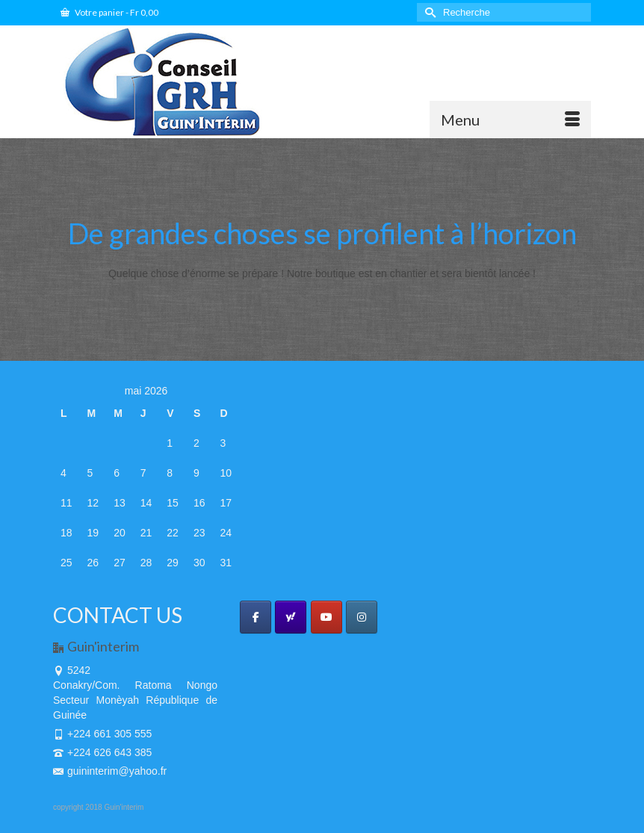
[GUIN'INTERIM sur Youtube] (326, 617)
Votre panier (109, 12)
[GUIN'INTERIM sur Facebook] (256, 617)
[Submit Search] (428, 12)
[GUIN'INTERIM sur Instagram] (362, 617)
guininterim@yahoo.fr (110, 771)
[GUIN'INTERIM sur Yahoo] (291, 617)
